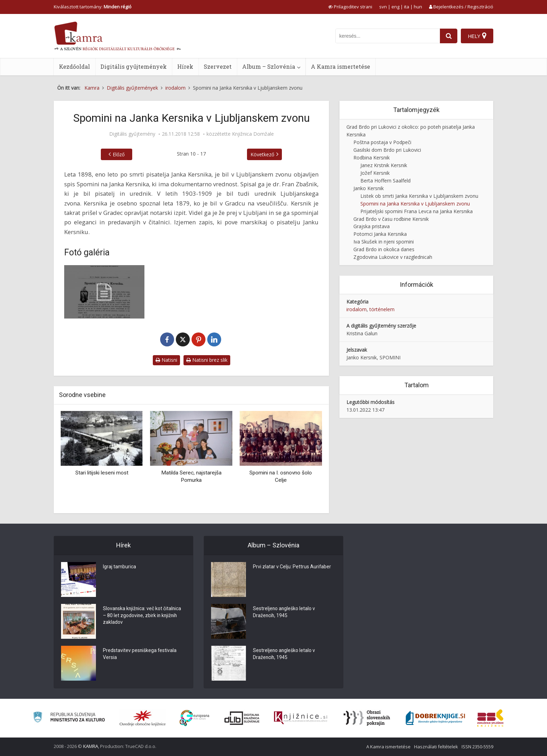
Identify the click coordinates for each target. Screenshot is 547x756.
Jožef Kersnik (375, 173)
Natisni (166, 360)
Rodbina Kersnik (372, 158)
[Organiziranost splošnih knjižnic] (143, 718)
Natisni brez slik (207, 360)
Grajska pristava (372, 226)
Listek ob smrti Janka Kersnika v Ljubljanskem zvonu (419, 196)
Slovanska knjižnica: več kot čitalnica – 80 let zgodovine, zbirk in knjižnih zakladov (143, 616)
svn (383, 7)
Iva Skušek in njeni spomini (384, 242)
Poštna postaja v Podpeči (382, 142)
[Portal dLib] (242, 718)
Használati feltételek (436, 747)
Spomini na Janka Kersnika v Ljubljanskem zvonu (415, 204)
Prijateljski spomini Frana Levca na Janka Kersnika (417, 211)
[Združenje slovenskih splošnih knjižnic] (301, 718)
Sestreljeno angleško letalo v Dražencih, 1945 (284, 613)
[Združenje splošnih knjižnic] (490, 718)
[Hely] (477, 36)
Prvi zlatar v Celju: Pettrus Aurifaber (292, 567)
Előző (119, 154)
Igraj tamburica (119, 567)
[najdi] (449, 36)
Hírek (185, 66)
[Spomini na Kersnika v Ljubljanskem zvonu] (104, 292)
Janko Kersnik (369, 188)
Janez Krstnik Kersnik (384, 165)
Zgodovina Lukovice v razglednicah (393, 257)
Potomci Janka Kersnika (380, 234)
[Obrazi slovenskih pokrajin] (367, 718)
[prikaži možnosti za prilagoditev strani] (350, 7)
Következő (262, 154)
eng (395, 7)
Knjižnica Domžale (253, 134)
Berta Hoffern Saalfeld (385, 181)
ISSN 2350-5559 (477, 747)
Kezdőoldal (74, 66)
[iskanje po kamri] (388, 36)
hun (418, 7)
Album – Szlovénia (269, 66)
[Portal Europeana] (194, 718)
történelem (382, 309)
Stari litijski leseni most (102, 473)
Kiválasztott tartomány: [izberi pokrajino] (93, 7)
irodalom (357, 309)
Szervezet (218, 66)
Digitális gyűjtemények (134, 66)
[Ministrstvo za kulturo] (69, 718)
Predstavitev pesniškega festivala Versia (140, 654)
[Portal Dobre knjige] (435, 718)
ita (407, 7)
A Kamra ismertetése (340, 66)
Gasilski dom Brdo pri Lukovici (387, 150)
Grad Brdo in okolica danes (384, 249)
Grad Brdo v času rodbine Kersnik (391, 219)
